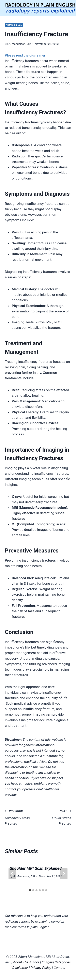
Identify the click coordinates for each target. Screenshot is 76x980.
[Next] (64, 874)
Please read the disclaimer (25, 55)
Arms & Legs (14, 25)
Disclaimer (20, 968)
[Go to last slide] (12, 874)
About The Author (26, 962)
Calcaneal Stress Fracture (20, 817)
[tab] (30, 890)
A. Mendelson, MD (20, 44)
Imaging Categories (56, 962)
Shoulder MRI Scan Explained (36, 868)
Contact (60, 968)
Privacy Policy (41, 968)
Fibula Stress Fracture (56, 817)
